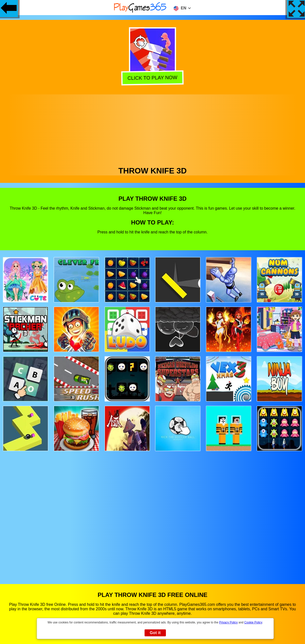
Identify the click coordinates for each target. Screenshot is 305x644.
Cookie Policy (253, 622)
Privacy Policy (229, 622)
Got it (155, 633)
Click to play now (153, 78)
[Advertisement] (153, 129)
